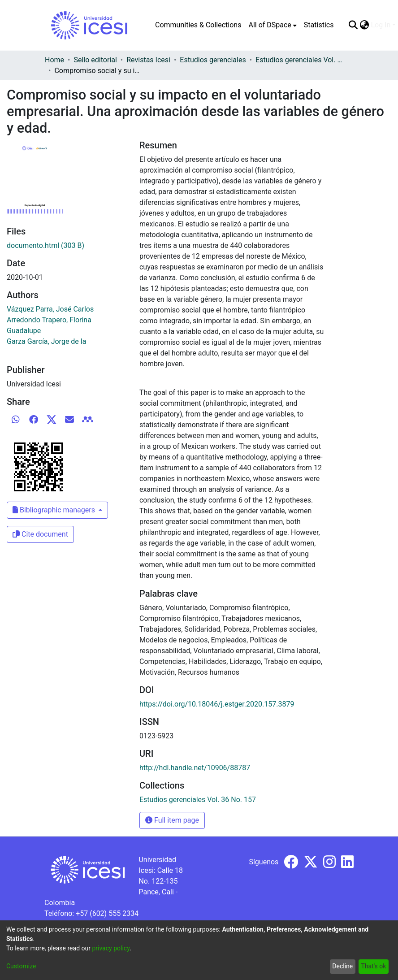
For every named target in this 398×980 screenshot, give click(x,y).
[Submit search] (353, 25)
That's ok (373, 966)
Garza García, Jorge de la (46, 341)
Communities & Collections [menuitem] (198, 25)
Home (54, 60)
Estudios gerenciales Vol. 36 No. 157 (300, 60)
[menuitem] (272, 25)
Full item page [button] (172, 820)
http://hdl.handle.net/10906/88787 (195, 768)
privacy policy (111, 948)
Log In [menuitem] (381, 25)
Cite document (40, 534)
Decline (342, 966)
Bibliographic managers (55, 510)
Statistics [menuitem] (319, 25)
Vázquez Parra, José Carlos (50, 309)
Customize (21, 966)
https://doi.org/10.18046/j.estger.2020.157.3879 (217, 704)
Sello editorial (95, 60)
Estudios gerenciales (213, 60)
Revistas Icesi (148, 60)
